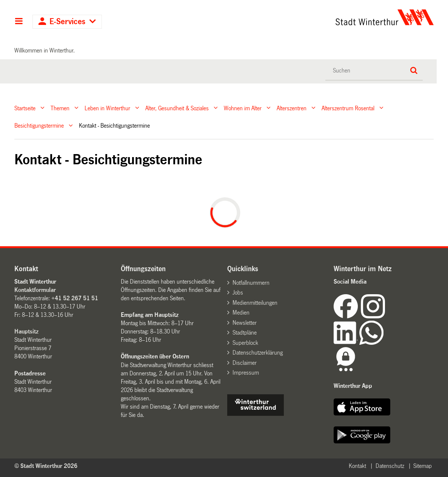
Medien (241, 313)
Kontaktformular (35, 290)
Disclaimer (245, 363)
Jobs (238, 293)
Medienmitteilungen (255, 303)
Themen (60, 108)
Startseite (25, 108)
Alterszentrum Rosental (348, 108)
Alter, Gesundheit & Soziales (177, 108)
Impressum (246, 373)
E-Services (67, 22)
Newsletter (245, 323)
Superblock (245, 343)
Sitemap (423, 466)
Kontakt (357, 466)
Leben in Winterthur (107, 108)
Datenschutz (390, 466)
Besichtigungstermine (39, 126)
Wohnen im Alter (243, 108)
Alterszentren (292, 108)
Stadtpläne (245, 333)
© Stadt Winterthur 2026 (46, 466)
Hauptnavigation (19, 22)
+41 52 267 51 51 (75, 298)
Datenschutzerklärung (258, 353)
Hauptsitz (26, 331)
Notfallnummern (251, 283)
